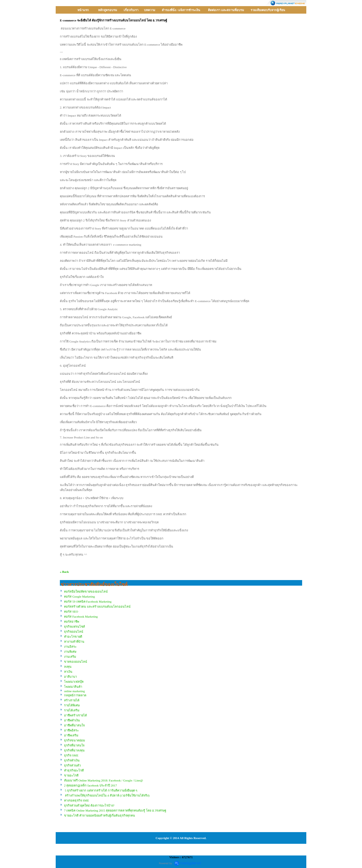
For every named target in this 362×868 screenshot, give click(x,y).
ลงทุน (68, 667)
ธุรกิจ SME (71, 755)
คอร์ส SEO (71, 611)
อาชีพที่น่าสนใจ (74, 725)
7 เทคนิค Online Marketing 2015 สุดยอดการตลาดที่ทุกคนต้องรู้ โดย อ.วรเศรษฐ (115, 810)
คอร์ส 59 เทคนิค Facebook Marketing (88, 601)
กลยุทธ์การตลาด (75, 695)
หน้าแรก (83, 10)
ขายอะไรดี (71, 775)
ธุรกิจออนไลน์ (74, 632)
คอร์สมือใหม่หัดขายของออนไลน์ (86, 591)
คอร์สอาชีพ (72, 622)
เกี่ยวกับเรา (131, 10)
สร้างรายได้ (72, 700)
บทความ (150, 10)
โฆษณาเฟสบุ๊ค (74, 682)
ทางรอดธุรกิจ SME (76, 800)
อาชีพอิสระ (71, 730)
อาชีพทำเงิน (72, 720)
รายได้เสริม (72, 710)
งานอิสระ (70, 647)
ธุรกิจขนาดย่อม (74, 740)
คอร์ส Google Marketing (80, 596)
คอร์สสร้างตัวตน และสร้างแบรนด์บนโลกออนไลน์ (97, 606)
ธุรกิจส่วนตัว (72, 765)
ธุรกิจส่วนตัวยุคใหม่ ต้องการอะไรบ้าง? (89, 805)
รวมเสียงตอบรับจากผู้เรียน (268, 10)
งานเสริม (70, 657)
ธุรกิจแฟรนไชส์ (74, 627)
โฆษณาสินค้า (73, 687)
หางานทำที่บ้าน (74, 642)
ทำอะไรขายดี (73, 637)
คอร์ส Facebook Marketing (81, 617)
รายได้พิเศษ (72, 705)
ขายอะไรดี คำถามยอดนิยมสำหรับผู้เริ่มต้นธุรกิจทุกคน (100, 815)
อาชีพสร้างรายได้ (75, 715)
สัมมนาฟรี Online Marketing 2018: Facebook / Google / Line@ (103, 780)
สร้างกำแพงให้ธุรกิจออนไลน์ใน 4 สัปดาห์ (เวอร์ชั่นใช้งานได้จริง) (107, 795)
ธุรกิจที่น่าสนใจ (74, 745)
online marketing (74, 691)
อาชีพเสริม (71, 735)
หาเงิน (68, 672)
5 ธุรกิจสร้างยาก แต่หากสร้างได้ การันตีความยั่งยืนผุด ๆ (101, 790)
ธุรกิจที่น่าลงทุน (74, 750)
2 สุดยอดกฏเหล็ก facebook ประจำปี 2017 (90, 785)
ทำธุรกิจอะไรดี (74, 770)
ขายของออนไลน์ (76, 662)
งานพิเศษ (70, 652)
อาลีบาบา (70, 677)
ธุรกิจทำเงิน (72, 760)
